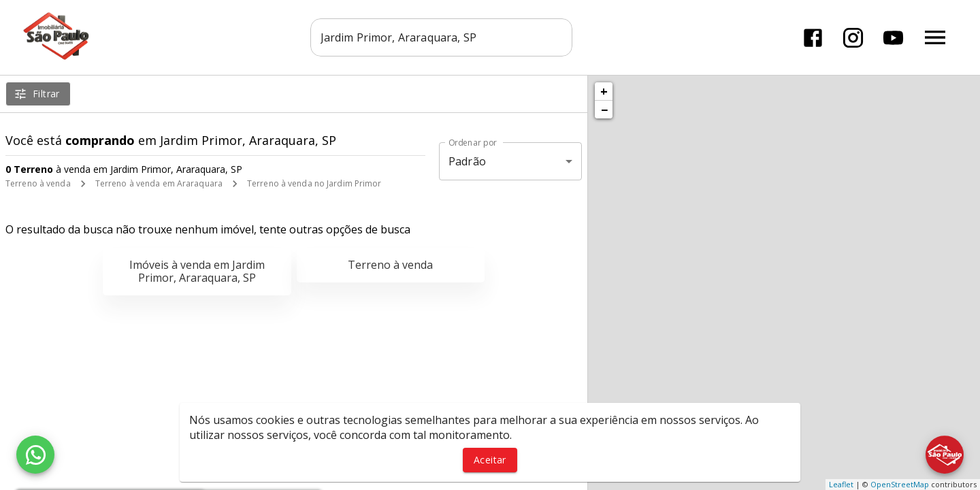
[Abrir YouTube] (893, 38)
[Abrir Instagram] (853, 38)
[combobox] (442, 37)
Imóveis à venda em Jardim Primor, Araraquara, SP (197, 271)
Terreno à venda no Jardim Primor (314, 183)
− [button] (604, 110)
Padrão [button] (467, 161)
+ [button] (604, 91)
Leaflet (841, 484)
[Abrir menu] (935, 37)
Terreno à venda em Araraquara (159, 183)
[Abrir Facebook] (813, 38)
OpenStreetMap (900, 484)
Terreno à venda (38, 183)
